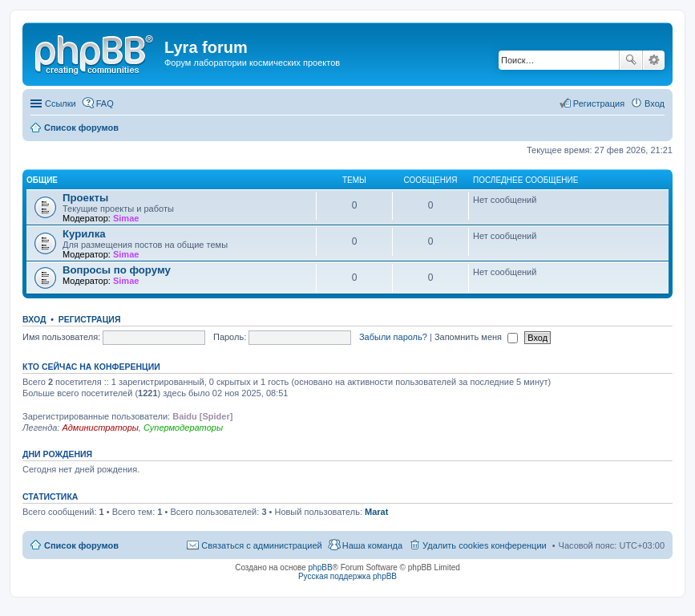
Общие (42, 180)
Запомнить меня (476, 337)
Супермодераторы (183, 428)
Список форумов (81, 545)
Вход (34, 319)
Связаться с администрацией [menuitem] (261, 545)
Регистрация (90, 319)
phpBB (321, 567)
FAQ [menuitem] (105, 103)
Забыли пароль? (393, 337)
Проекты (85, 198)
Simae (126, 218)
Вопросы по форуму (117, 270)
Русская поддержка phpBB (347, 576)
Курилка (84, 234)
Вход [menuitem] (655, 103)
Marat (376, 512)
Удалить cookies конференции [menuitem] (485, 545)
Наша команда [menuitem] (372, 545)
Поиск (631, 60)
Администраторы (100, 428)
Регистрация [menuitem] (599, 103)
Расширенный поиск (654, 60)
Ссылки (61, 103)
